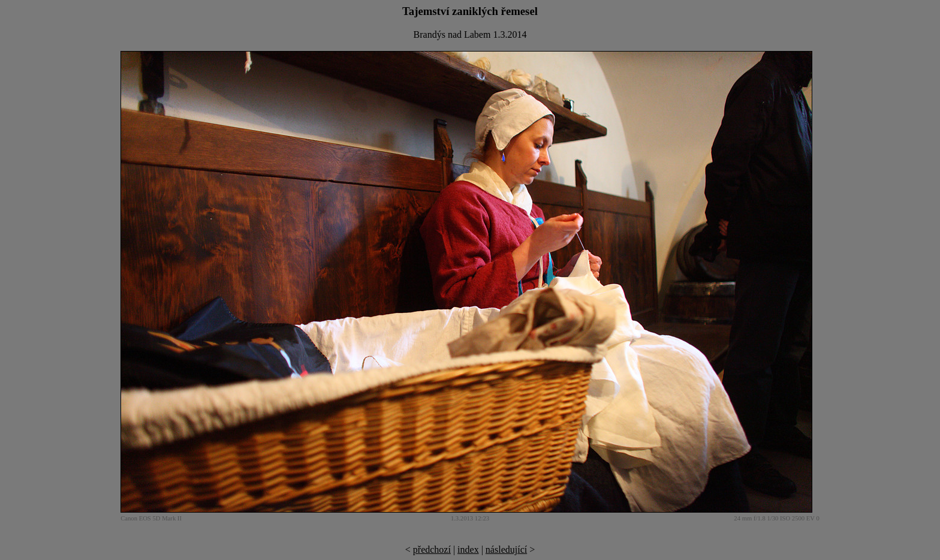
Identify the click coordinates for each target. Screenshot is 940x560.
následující (506, 550)
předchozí (432, 550)
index (468, 550)
